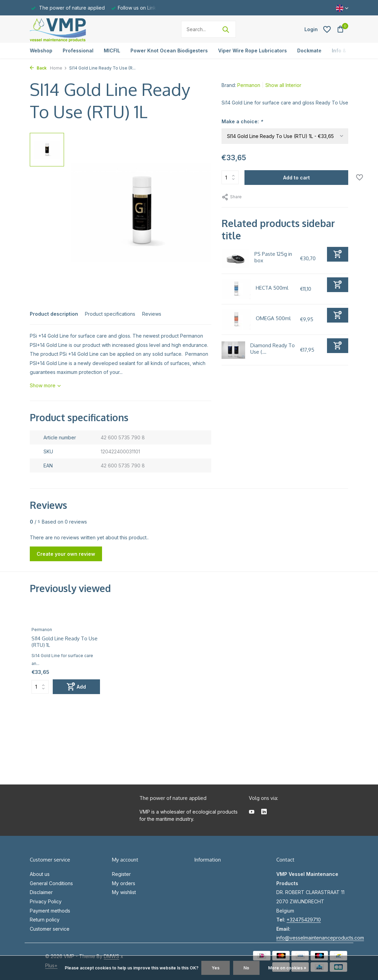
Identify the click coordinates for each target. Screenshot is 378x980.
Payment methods (50, 911)
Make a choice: (242, 121)
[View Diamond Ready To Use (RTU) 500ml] (233, 350)
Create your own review (66, 554)
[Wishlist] (327, 29)
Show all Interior (283, 85)
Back (38, 68)
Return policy (45, 920)
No (246, 968)
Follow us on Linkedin (142, 8)
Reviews (152, 314)
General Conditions (51, 883)
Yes (216, 968)
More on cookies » (287, 968)
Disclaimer (41, 892)
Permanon (249, 85)
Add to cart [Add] (297, 178)
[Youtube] (252, 812)
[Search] (209, 29)
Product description (54, 314)
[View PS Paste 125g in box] (235, 259)
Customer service (50, 929)
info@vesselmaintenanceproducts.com (320, 938)
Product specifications (110, 314)
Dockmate (309, 51)
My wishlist (124, 892)
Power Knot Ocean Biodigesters (169, 51)
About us (40, 874)
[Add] (338, 254)
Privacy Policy (46, 901)
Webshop (41, 51)
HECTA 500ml (272, 288)
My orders (124, 883)
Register (121, 874)
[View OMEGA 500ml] (236, 319)
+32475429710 (304, 920)
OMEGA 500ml (273, 318)
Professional (78, 51)
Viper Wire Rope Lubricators (253, 51)
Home (59, 68)
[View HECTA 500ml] (236, 289)
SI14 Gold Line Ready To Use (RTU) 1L (65, 642)
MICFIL (112, 51)
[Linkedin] (264, 812)
